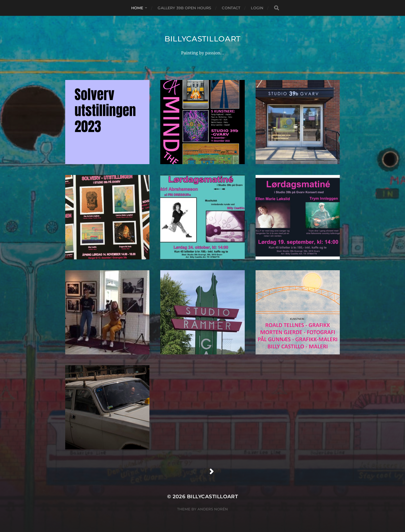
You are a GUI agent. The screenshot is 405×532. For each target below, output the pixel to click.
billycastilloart (202, 39)
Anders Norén (213, 509)
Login (257, 8)
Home (137, 8)
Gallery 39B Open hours (184, 8)
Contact (231, 8)
